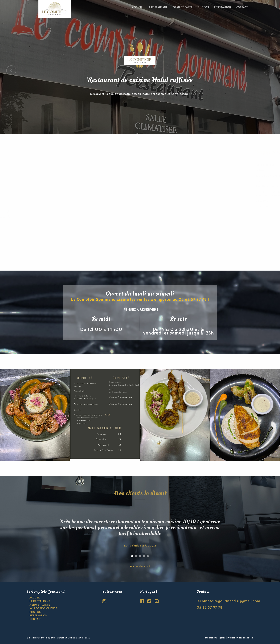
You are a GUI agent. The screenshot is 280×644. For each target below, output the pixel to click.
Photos (203, 7)
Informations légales (215, 638)
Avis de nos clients (43, 608)
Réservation (222, 7)
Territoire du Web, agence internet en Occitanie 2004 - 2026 (58, 638)
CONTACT (36, 619)
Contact (242, 7)
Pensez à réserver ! (141, 309)
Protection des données (240, 638)
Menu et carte (183, 7)
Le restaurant (157, 7)
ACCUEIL (35, 598)
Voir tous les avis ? (140, 566)
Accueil (137, 7)
